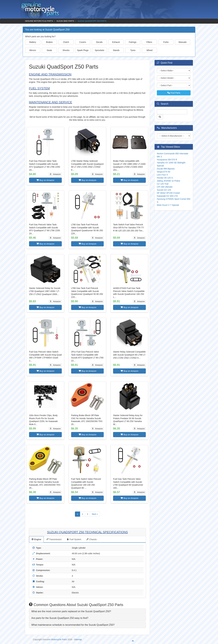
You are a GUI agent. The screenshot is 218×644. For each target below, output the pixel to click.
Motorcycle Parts (59, 639)
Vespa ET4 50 (163, 172)
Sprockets (99, 50)
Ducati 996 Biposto (166, 169)
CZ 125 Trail (163, 184)
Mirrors (33, 50)
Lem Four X (162, 175)
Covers (83, 42)
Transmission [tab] (54, 539)
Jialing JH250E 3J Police (168, 181)
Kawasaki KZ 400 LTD (167, 196)
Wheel (150, 50)
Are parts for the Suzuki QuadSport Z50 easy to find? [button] (60, 618)
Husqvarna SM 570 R (167, 160)
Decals (99, 42)
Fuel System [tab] (74, 539)
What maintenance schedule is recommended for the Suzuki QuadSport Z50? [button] (73, 625)
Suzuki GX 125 (164, 190)
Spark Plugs (83, 50)
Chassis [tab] (92, 539)
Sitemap (78, 639)
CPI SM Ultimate (165, 187)
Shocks (66, 50)
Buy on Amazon (45, 180)
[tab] (87, 611)
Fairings (133, 42)
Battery (33, 42)
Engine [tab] (36, 539)
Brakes (49, 42)
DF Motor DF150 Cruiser (168, 193)
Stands (116, 50)
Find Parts (174, 93)
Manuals (183, 42)
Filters (149, 42)
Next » (95, 514)
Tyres (133, 50)
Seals (49, 50)
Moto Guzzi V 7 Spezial (168, 205)
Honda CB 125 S (165, 178)
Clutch (66, 42)
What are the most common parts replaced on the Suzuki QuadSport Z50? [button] (71, 611)
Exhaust (116, 42)
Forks (166, 42)
